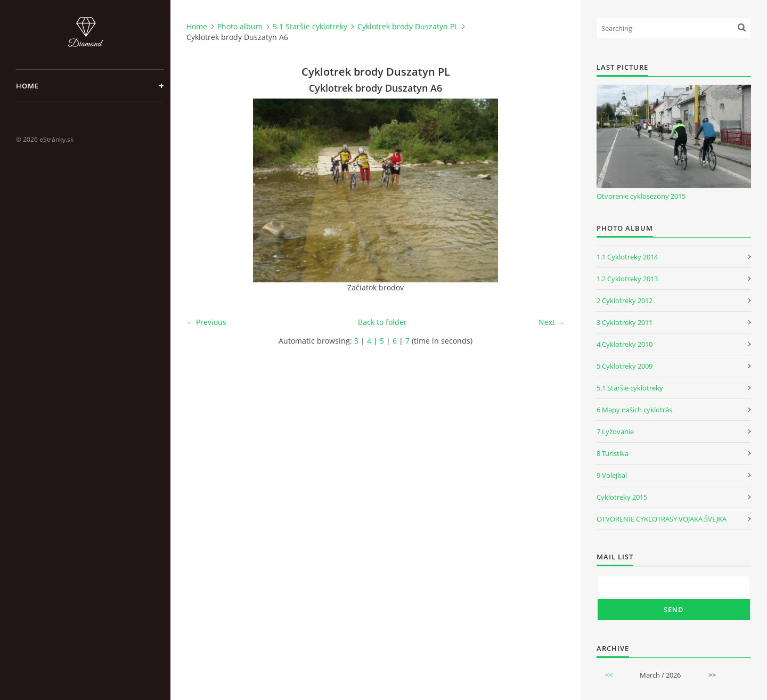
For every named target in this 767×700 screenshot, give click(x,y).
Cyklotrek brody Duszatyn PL (408, 26)
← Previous (206, 322)
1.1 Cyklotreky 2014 (627, 257)
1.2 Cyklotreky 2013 (627, 279)
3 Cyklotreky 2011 (625, 322)
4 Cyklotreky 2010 (625, 344)
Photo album (240, 26)
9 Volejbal (612, 475)
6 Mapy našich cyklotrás (634, 410)
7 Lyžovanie (615, 432)
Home (27, 86)
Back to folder (382, 322)
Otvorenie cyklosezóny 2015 (641, 196)
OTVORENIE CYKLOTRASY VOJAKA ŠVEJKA (662, 519)
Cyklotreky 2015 (622, 497)
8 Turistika (613, 453)
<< (609, 675)
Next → (552, 322)
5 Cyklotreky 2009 (625, 366)
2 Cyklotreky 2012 (625, 300)
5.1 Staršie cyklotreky (310, 26)
